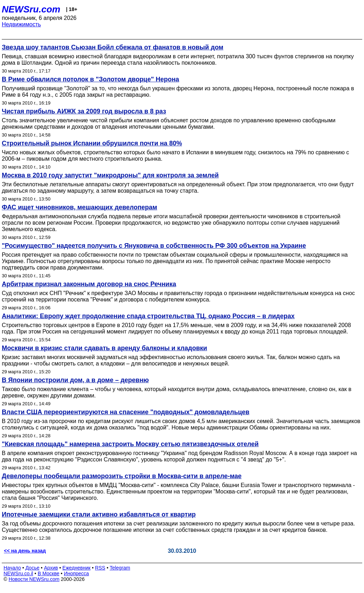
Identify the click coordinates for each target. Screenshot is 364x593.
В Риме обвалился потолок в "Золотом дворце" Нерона (90, 79)
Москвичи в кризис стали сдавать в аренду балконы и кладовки (105, 348)
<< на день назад (25, 551)
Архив (51, 568)
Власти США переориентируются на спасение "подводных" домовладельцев (126, 412)
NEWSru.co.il (18, 573)
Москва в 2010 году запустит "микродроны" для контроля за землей (110, 175)
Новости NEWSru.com (34, 579)
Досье (32, 568)
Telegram (120, 568)
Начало (12, 568)
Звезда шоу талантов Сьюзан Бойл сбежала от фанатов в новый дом (113, 47)
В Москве (49, 573)
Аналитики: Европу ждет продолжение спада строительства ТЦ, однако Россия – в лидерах (148, 316)
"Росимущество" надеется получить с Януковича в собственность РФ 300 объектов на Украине (154, 246)
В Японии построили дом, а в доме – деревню (75, 380)
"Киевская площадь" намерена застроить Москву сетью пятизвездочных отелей (130, 444)
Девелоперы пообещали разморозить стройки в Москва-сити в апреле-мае (122, 476)
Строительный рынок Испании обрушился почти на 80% (92, 143)
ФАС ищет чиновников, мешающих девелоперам (79, 207)
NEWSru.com (31, 9)
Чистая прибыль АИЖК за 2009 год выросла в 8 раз (84, 111)
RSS (100, 568)
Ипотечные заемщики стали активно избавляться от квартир (99, 514)
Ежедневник (77, 568)
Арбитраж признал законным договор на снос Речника (89, 284)
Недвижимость (21, 24)
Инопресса (77, 573)
